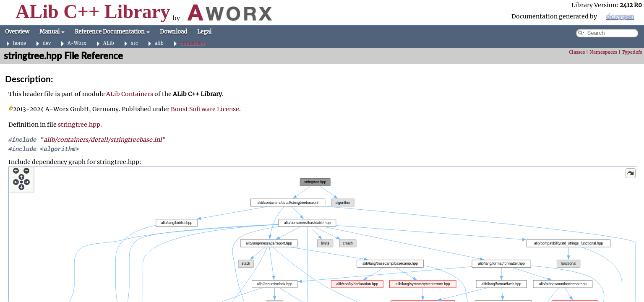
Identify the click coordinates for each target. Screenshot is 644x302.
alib (159, 43)
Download (173, 32)
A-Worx (77, 43)
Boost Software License (205, 109)
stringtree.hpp (79, 125)
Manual (52, 32)
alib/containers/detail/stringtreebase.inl (103, 140)
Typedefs (632, 52)
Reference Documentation (112, 32)
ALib (109, 43)
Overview (17, 32)
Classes (577, 52)
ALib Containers (130, 94)
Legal (204, 32)
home (20, 43)
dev (47, 43)
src (134, 43)
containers (193, 43)
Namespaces (603, 52)
